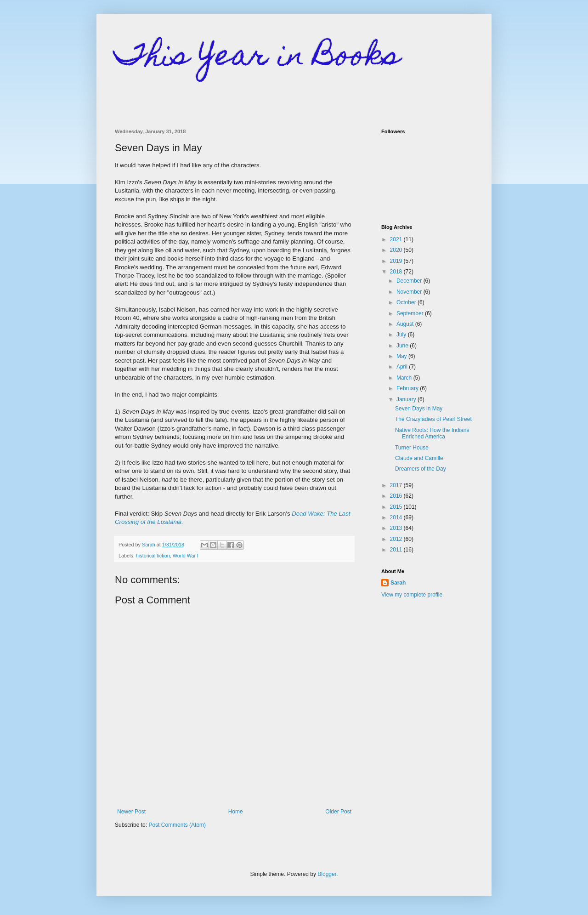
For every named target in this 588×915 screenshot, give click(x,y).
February (408, 388)
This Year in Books (257, 58)
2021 (397, 239)
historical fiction (153, 556)
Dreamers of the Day (421, 469)
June (403, 346)
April (403, 367)
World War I (186, 556)
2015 (397, 507)
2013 (397, 528)
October (407, 302)
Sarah (398, 583)
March (405, 378)
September (411, 313)
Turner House (412, 448)
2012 (397, 539)
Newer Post (131, 812)
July (402, 335)
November (410, 292)
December (410, 281)
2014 (397, 517)
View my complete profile (412, 595)
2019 (397, 261)
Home (236, 812)
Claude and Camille (419, 458)
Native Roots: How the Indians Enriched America (432, 433)
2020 (397, 250)
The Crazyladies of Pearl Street (433, 419)
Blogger (327, 874)
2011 (397, 550)
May (402, 356)
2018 (397, 272)
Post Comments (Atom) (177, 825)
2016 (397, 496)
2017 (397, 485)
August (406, 324)
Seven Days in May (419, 409)
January (407, 399)
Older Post (338, 812)
